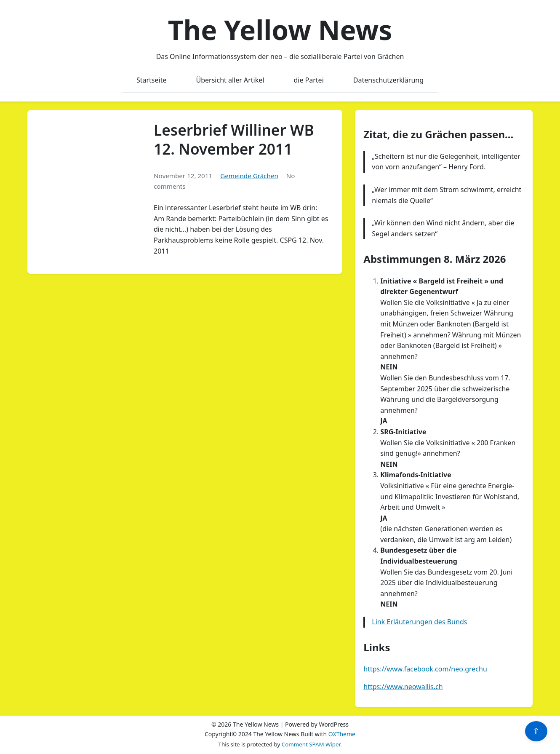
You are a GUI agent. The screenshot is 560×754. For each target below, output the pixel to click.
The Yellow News (280, 30)
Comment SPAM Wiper (311, 744)
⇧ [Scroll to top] (536, 731)
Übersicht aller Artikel (230, 80)
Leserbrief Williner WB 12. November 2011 (234, 139)
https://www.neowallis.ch (403, 687)
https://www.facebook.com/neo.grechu (425, 669)
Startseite (152, 80)
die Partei (308, 80)
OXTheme (342, 734)
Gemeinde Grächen (249, 176)
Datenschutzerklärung (388, 80)
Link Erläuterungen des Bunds (419, 622)
